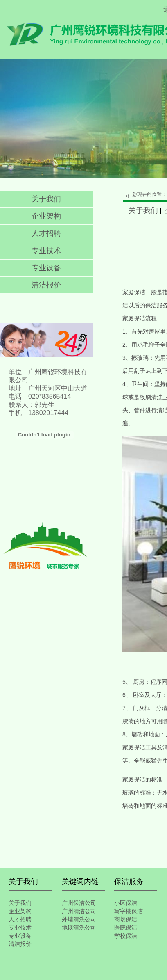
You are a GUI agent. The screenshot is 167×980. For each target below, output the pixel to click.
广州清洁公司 (79, 911)
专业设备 (46, 268)
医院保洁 (126, 927)
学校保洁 (126, 936)
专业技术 (46, 251)
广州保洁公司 (79, 903)
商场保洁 (126, 919)
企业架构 (46, 216)
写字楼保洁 (129, 911)
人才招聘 (46, 233)
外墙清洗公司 (79, 919)
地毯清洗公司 (79, 927)
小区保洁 (126, 903)
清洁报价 (46, 285)
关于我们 (46, 199)
